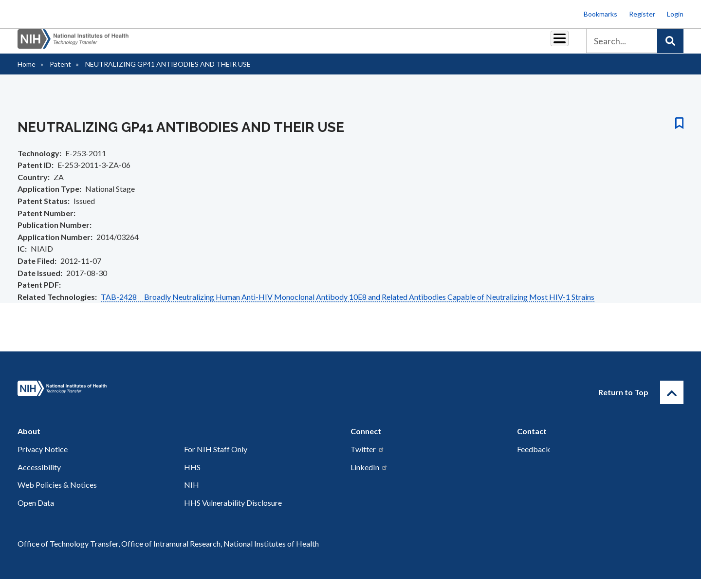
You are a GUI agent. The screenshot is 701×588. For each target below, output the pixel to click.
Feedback (534, 458)
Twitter (368, 458)
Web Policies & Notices (57, 493)
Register (642, 14)
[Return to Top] (672, 401)
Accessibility (39, 476)
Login (675, 14)
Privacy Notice (43, 458)
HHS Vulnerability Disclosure (233, 511)
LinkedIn (369, 476)
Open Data (36, 511)
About (551, 45)
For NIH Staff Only (216, 458)
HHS (192, 476)
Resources (426, 45)
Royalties (336, 45)
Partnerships (284, 45)
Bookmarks (600, 14)
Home (27, 73)
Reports (380, 45)
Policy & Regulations (491, 45)
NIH (192, 493)
